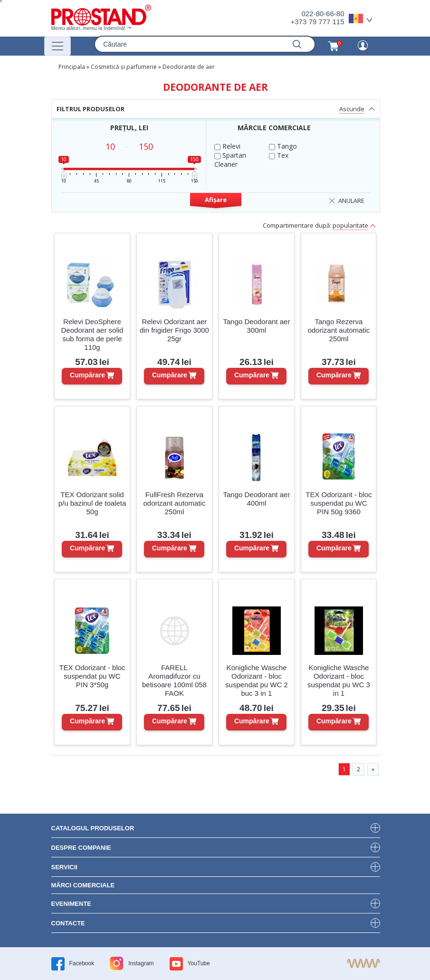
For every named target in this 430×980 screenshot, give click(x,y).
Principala (72, 67)
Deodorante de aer (189, 67)
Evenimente (72, 904)
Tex (279, 155)
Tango (283, 146)
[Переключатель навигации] (57, 46)
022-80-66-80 (323, 14)
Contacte (68, 923)
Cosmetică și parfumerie (124, 67)
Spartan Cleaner (230, 160)
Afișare (216, 200)
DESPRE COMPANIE (81, 848)
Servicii (64, 867)
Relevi (227, 146)
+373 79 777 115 (317, 22)
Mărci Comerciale (83, 885)
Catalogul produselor (93, 828)
